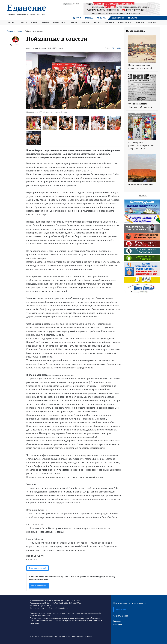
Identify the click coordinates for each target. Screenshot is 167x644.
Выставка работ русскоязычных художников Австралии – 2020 (141, 146)
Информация (124, 22)
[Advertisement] (142, 310)
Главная (11, 22)
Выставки (109, 22)
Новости (23, 22)
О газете (85, 22)
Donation (139, 22)
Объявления (59, 22)
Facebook (117, 621)
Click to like (116, 48)
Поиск (101, 18)
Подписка (118, 18)
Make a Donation (39, 586)
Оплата (133, 18)
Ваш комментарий (38, 568)
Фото (77, 18)
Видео (89, 18)
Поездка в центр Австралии (141, 184)
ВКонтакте (118, 624)
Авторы (97, 22)
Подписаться (122, 609)
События (73, 22)
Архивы (45, 22)
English (75, 4)
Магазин (152, 22)
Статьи (34, 22)
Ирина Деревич (16, 45)
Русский (67, 4)
